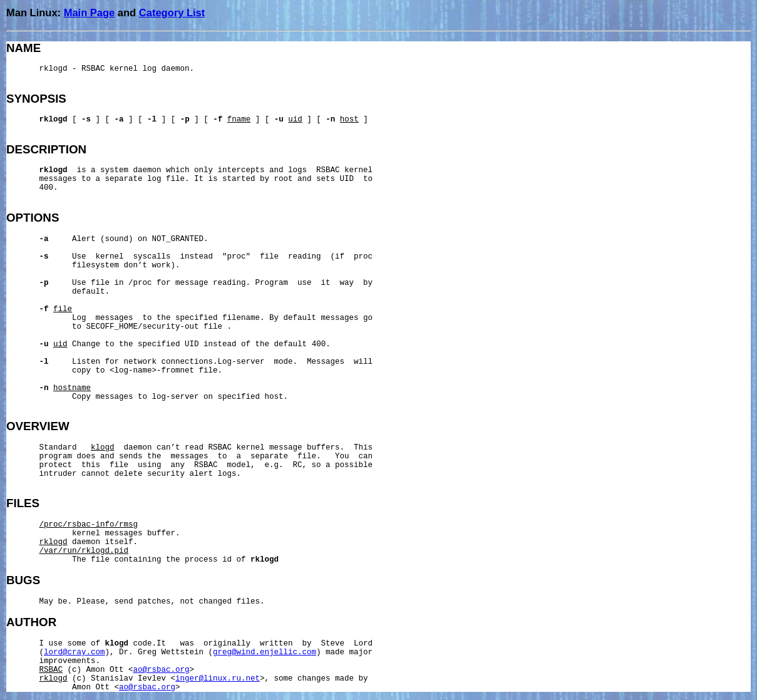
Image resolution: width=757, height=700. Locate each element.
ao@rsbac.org (162, 670)
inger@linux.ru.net (218, 679)
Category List (172, 13)
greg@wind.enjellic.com (265, 652)
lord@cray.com (75, 652)
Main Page (90, 13)
